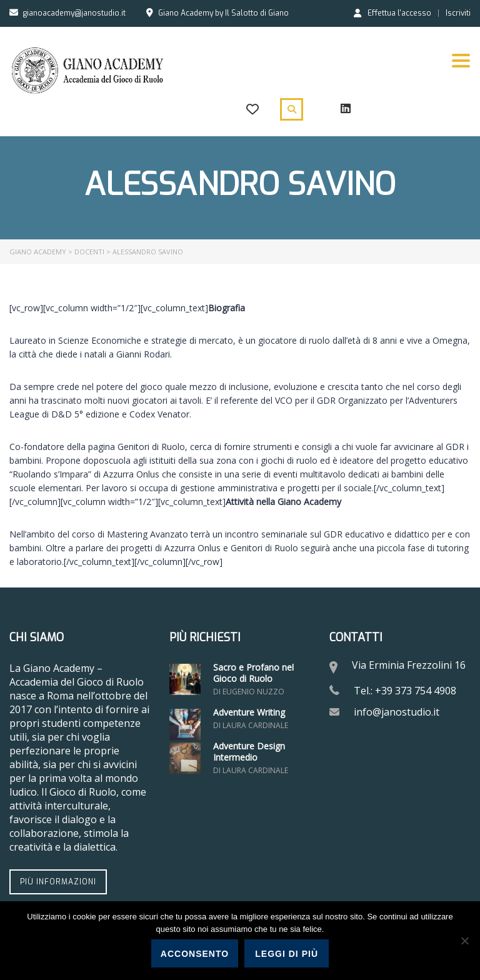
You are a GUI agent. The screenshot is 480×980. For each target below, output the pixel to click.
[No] (464, 941)
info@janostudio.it (397, 712)
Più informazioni (58, 882)
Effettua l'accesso (392, 12)
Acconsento (195, 954)
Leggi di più (287, 954)
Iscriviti (458, 13)
